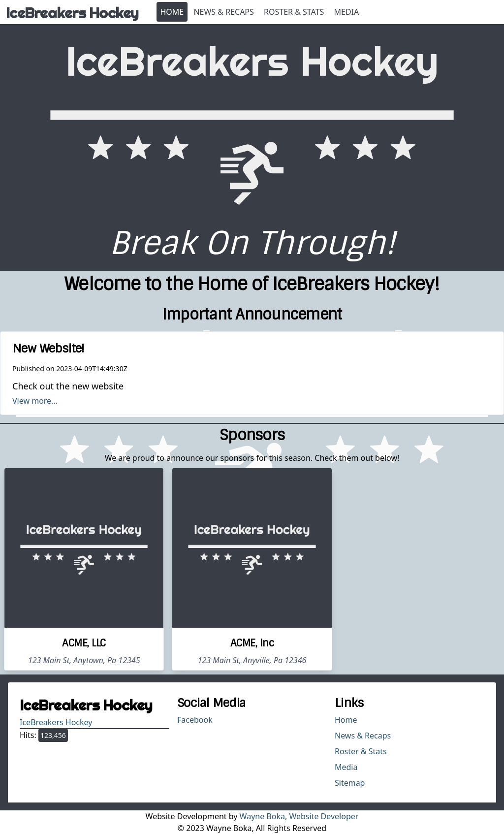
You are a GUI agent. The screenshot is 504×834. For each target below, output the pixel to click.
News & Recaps (223, 12)
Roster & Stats (294, 12)
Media (347, 12)
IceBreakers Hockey (56, 722)
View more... (35, 401)
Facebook (195, 720)
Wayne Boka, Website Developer (299, 816)
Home (172, 12)
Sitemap (350, 783)
